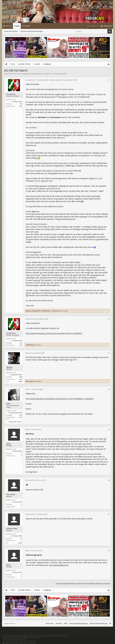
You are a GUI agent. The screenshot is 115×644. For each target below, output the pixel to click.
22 (21, 538)
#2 (109, 319)
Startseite (50, 623)
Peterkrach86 (12, 529)
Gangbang (26, 74)
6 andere (55, 311)
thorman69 (11, 494)
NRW (20, 381)
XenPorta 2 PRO (8, 641)
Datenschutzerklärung (99, 623)
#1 (109, 80)
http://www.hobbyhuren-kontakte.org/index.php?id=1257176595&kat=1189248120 (60, 399)
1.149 (20, 415)
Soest (20, 543)
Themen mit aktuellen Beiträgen (32, 31)
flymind (29, 311)
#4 (109, 389)
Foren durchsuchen (11, 31)
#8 (109, 551)
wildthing (45, 311)
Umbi (8, 404)
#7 (109, 514)
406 (21, 377)
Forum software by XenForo (22, 636)
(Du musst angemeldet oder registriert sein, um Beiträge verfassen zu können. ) (83, 584)
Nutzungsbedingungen (79, 623)
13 (21, 504)
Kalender (26, 26)
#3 (109, 353)
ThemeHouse (34, 637)
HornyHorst (47, 74)
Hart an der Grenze (15, 422)
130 (21, 104)
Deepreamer (37, 311)
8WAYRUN (33, 641)
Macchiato (30, 381)
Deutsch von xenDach (55, 636)
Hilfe (66, 623)
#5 (109, 430)
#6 (109, 480)
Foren (17, 26)
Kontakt (59, 623)
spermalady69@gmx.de (59, 565)
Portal (8, 26)
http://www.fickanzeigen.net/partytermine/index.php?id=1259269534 (54, 333)
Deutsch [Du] (9, 623)
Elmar (9, 444)
